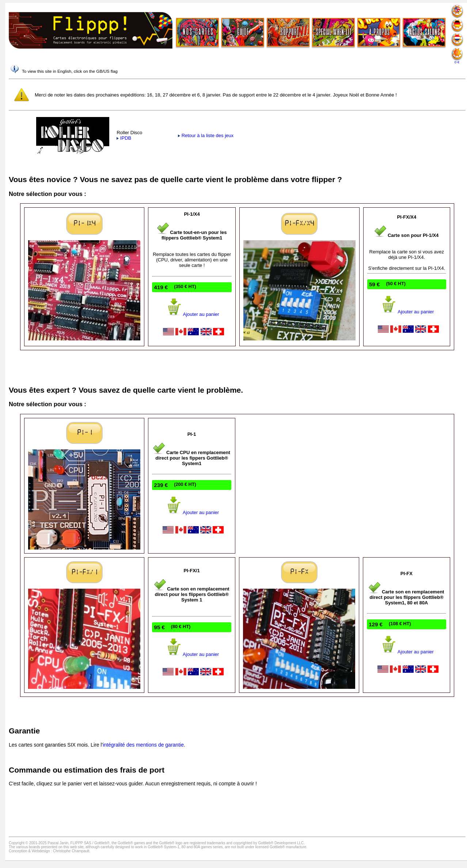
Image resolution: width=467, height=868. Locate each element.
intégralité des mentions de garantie (143, 745)
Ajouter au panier (192, 314)
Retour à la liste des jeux (206, 135)
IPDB (124, 138)
